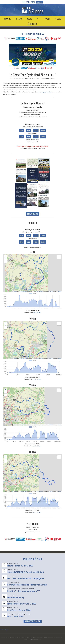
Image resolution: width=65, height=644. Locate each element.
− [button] (6, 259)
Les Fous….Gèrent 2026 (19, 610)
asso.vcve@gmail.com (59, 638)
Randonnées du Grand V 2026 (22, 604)
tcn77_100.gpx (37, 379)
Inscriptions (40, 2)
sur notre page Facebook (45, 92)
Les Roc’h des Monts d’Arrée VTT (24, 591)
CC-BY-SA (51, 292)
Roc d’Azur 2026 (15, 616)
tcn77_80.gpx (37, 313)
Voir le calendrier (33, 621)
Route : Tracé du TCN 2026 (20, 566)
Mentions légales (5, 630)
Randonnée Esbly (16, 598)
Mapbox (60, 292)
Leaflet (15, 292)
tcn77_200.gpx (37, 513)
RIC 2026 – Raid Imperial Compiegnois (26, 579)
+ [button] (6, 256)
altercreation (38, 640)
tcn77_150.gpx (37, 446)
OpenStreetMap (24, 292)
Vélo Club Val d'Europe (32, 10)
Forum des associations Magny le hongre (27, 585)
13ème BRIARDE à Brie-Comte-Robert (26, 572)
